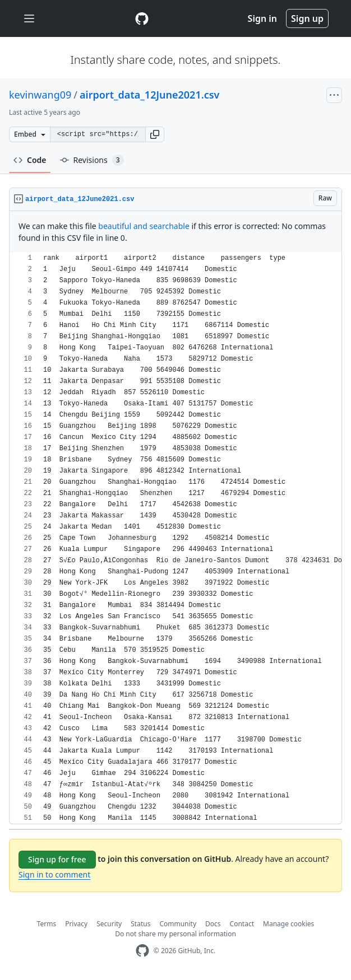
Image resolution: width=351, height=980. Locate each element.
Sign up (307, 18)
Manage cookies (288, 924)
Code (30, 160)
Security (109, 924)
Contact (242, 924)
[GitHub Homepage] (142, 951)
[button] (155, 134)
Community (178, 924)
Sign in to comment (54, 874)
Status (140, 924)
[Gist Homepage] (142, 18)
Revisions (92, 160)
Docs (213, 924)
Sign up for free (57, 859)
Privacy (76, 924)
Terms (47, 924)
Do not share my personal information (175, 934)
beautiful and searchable (144, 226)
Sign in (262, 18)
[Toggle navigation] (29, 19)
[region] (175, 538)
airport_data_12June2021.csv (149, 95)
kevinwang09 (40, 95)
